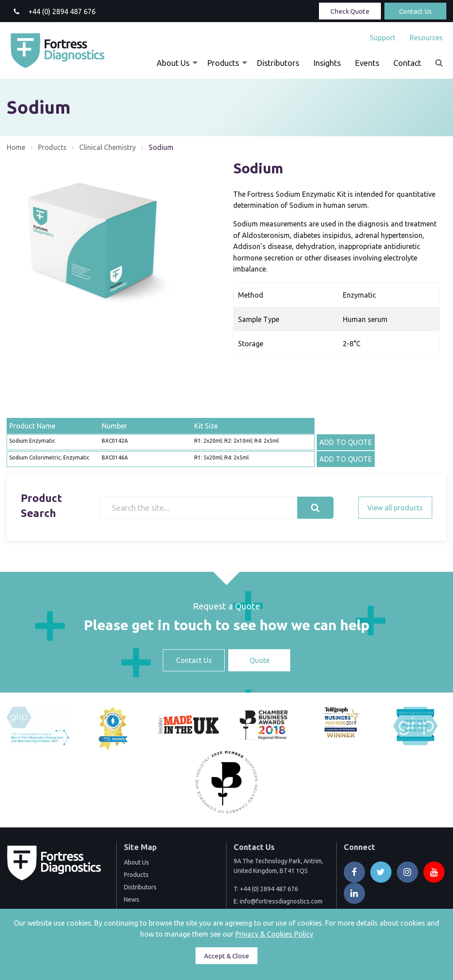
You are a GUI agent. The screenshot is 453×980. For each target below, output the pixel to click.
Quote (259, 660)
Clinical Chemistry (109, 147)
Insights (327, 63)
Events (367, 63)
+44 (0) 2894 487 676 (269, 889)
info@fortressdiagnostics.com (281, 901)
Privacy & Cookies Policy (274, 934)
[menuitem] (383, 38)
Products (223, 63)
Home (16, 147)
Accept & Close (226, 956)
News (132, 900)
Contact (407, 63)
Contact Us (415, 11)
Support (383, 38)
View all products (395, 508)
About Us (173, 63)
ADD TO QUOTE (346, 442)
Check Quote (350, 11)
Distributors (278, 63)
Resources (426, 38)
